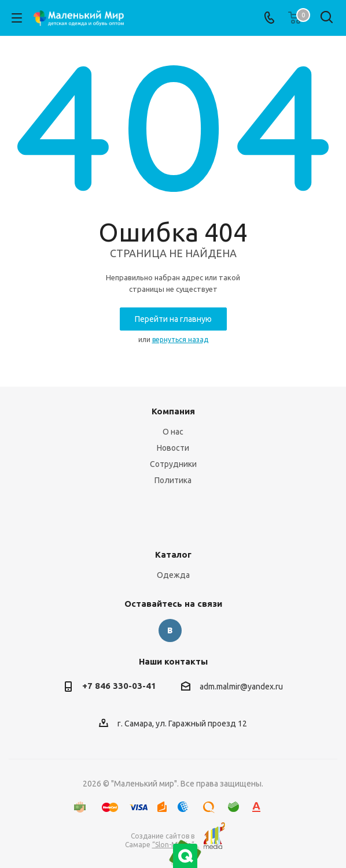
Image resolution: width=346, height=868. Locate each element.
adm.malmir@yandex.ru (241, 687)
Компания (173, 411)
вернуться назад (180, 340)
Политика (173, 480)
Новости (173, 448)
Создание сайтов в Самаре (160, 840)
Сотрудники (173, 464)
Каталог (173, 554)
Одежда (173, 575)
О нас (173, 432)
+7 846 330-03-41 (119, 686)
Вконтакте (170, 630)
